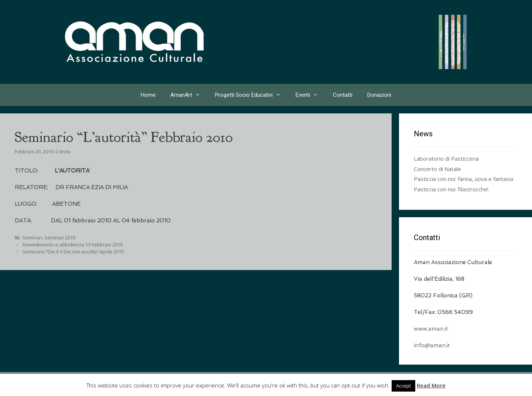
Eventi (311, 95)
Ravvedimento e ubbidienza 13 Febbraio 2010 (73, 245)
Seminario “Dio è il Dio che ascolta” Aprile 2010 (73, 252)
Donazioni (379, 95)
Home (148, 95)
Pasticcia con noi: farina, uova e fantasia (463, 179)
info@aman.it (432, 345)
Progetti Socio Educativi (252, 95)
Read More (431, 385)
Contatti (343, 95)
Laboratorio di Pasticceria (446, 158)
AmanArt (189, 95)
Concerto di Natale (437, 169)
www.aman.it (431, 329)
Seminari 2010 (60, 238)
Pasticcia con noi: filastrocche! (451, 189)
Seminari (32, 238)
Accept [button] (403, 386)
